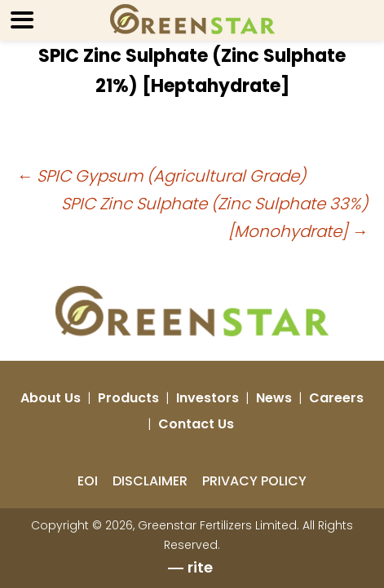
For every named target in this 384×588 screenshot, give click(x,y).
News (274, 398)
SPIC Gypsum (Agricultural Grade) (161, 176)
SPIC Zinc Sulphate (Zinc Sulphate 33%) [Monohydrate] (214, 217)
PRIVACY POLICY (254, 481)
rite (200, 567)
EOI (88, 481)
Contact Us (196, 424)
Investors (207, 398)
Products (128, 398)
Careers (336, 398)
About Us (51, 398)
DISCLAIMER (150, 481)
